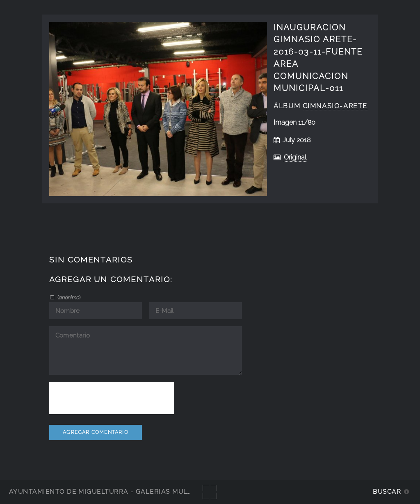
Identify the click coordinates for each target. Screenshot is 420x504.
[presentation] (112, 398)
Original (295, 157)
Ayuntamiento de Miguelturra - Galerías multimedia (112, 491)
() (68, 297)
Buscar (387, 491)
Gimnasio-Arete (335, 106)
